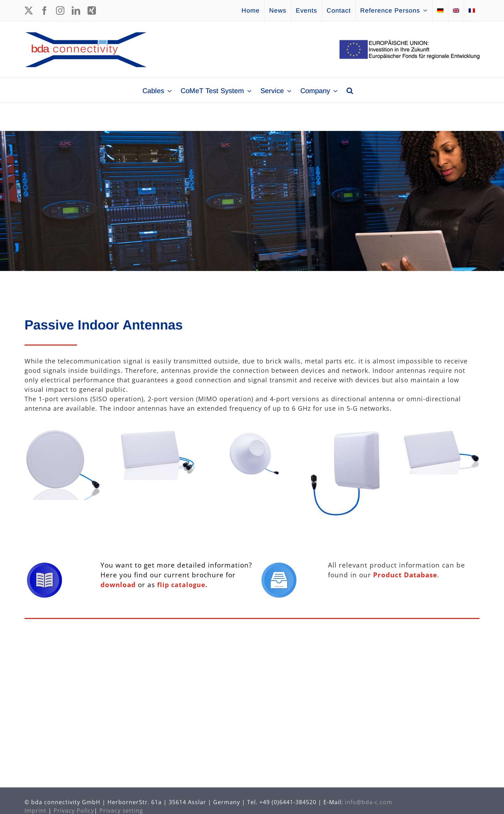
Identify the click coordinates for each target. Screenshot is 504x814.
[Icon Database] (279, 566)
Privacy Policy (74, 808)
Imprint (36, 808)
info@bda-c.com (369, 800)
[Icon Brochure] (44, 566)
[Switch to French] (472, 11)
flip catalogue (181, 585)
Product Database (405, 575)
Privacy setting (121, 808)
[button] (350, 90)
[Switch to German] (440, 11)
